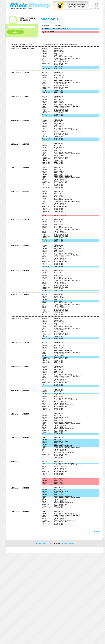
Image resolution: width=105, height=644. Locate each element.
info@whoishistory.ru (68, 635)
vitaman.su (51, 19)
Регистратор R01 (41, 635)
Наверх (96, 623)
